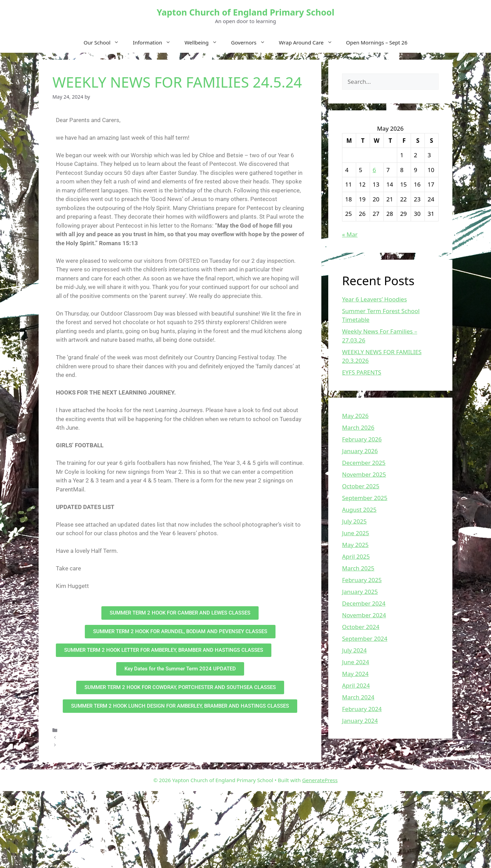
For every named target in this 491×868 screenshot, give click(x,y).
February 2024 (362, 709)
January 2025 (360, 592)
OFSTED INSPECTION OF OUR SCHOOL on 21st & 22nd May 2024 (136, 737)
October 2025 (361, 486)
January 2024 (360, 721)
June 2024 (356, 662)
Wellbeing (204, 42)
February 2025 (362, 580)
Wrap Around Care (309, 42)
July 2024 (354, 650)
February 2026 (362, 439)
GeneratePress (320, 780)
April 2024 (356, 685)
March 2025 (358, 568)
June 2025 (356, 533)
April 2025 (356, 556)
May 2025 (355, 545)
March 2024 (358, 697)
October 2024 (361, 627)
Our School (105, 42)
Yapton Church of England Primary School (245, 12)
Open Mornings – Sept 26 (377, 42)
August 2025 (359, 510)
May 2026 (355, 416)
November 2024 (364, 615)
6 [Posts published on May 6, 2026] (374, 170)
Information (155, 42)
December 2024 (364, 603)
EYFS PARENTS (362, 372)
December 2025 (364, 463)
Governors (252, 42)
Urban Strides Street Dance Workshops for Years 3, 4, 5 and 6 (131, 745)
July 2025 (354, 521)
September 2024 (365, 638)
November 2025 (364, 474)
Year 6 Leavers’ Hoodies (374, 299)
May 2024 (355, 674)
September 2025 (365, 498)
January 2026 (360, 451)
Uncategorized (77, 730)
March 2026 (358, 427)
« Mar (350, 234)
